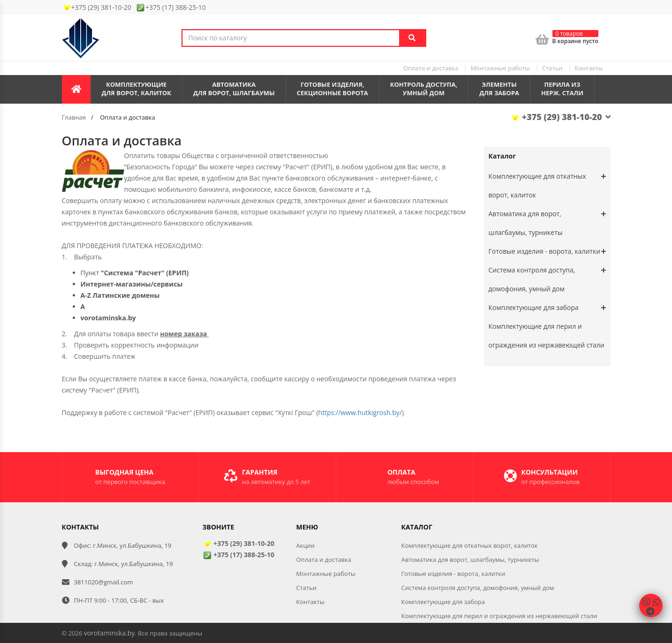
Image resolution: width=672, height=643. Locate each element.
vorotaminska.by (109, 633)
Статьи (552, 68)
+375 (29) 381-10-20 (560, 117)
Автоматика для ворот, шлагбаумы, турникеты (526, 223)
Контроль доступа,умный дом (424, 89)
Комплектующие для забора (534, 307)
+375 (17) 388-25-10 (238, 555)
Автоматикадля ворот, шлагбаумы (234, 89)
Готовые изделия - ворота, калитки (545, 251)
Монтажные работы (500, 68)
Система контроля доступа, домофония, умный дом (532, 279)
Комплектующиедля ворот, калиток (137, 89)
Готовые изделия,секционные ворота (332, 89)
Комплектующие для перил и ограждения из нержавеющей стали (499, 616)
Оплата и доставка (431, 68)
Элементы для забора (499, 89)
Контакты (589, 68)
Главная (74, 117)
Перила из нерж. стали (562, 89)
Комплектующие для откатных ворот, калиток (537, 185)
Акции (306, 545)
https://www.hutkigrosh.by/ (360, 412)
